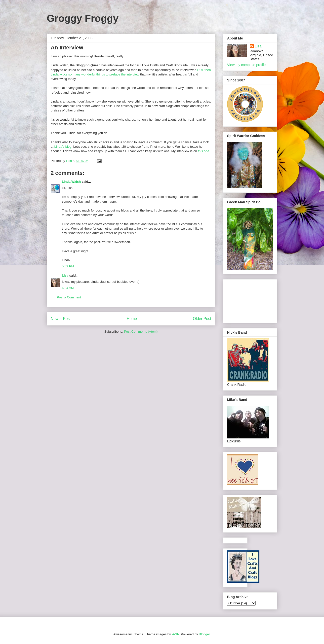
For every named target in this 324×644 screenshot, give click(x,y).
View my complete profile (246, 65)
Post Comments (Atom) (141, 332)
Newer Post (61, 319)
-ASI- (175, 634)
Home (132, 319)
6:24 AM (68, 288)
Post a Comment (69, 297)
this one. (204, 151)
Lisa (65, 275)
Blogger (204, 634)
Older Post (202, 319)
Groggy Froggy (83, 18)
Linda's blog (63, 147)
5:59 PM (68, 266)
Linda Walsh (71, 182)
